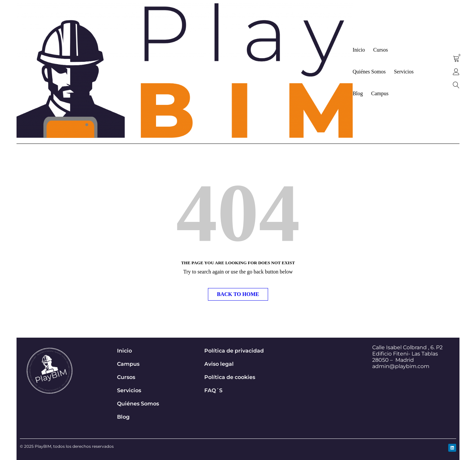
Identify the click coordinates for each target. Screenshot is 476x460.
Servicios (129, 390)
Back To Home (238, 294)
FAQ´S (213, 390)
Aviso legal (219, 364)
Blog (123, 417)
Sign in (456, 72)
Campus (128, 364)
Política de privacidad (234, 351)
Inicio (124, 351)
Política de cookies (230, 377)
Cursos (126, 377)
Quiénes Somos (138, 404)
